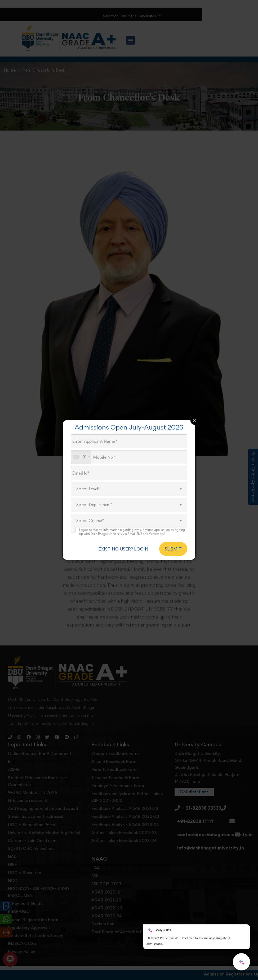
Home (10, 70)
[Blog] (76, 757)
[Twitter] (47, 757)
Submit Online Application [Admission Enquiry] (253, 477)
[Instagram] (38, 757)
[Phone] (10, 757)
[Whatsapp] (19, 757)
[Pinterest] (67, 757)
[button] (130, 40)
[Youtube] (57, 757)
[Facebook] (29, 757)
